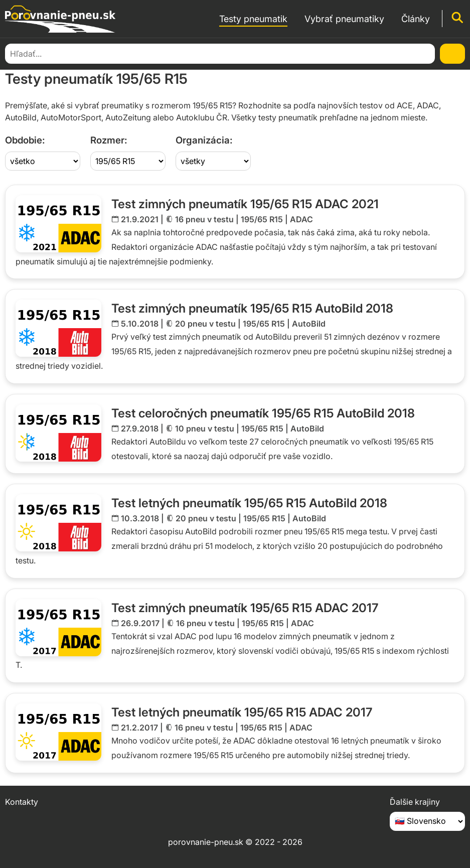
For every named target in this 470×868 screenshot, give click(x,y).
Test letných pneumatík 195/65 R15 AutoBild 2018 (249, 503)
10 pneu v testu (205, 428)
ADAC (301, 219)
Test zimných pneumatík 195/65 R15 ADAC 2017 (245, 608)
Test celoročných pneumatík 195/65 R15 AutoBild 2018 (263, 413)
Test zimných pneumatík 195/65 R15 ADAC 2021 (245, 204)
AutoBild (309, 324)
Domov (17, 53)
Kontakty (22, 802)
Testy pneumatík (67, 53)
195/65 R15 (262, 219)
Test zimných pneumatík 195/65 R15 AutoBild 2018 (252, 308)
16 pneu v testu (204, 219)
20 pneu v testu (205, 324)
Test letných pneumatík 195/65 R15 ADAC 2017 (242, 712)
